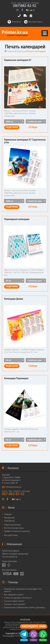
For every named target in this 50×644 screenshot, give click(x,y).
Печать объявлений (18, 622)
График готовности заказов (17, 531)
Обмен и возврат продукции (15, 554)
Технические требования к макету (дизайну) (25, 608)
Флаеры (15, 624)
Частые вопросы (10, 557)
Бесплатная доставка (14, 528)
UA (19, 499)
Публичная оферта (11, 551)
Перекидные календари (17, 219)
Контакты (14, 22)
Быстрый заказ (33, 22)
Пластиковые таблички (27, 624)
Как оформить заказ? (14, 595)
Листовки (29, 622)
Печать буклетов (16, 628)
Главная (9, 51)
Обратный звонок (12, 525)
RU (27, 10)
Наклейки (37, 622)
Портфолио (9, 521)
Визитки (7, 622)
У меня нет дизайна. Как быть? (18, 598)
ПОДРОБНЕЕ (12, 127)
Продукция (21, 51)
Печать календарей (20, 626)
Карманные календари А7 (18, 60)
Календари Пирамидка (16, 379)
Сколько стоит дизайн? (15, 604)
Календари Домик (14, 299)
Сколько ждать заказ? (14, 601)
